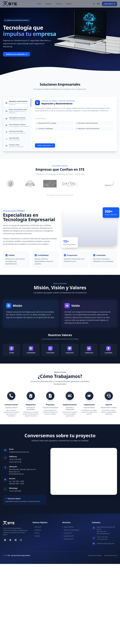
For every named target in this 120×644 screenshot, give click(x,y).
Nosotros (48, 4)
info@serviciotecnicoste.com (19, 452)
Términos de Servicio (111, 555)
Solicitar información (45, 145)
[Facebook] (98, 4)
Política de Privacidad (95, 555)
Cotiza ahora (109, 4)
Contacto (69, 4)
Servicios (59, 4)
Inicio (39, 4)
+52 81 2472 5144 (15, 462)
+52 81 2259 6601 (15, 491)
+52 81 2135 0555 (15, 459)
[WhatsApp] (94, 4)
